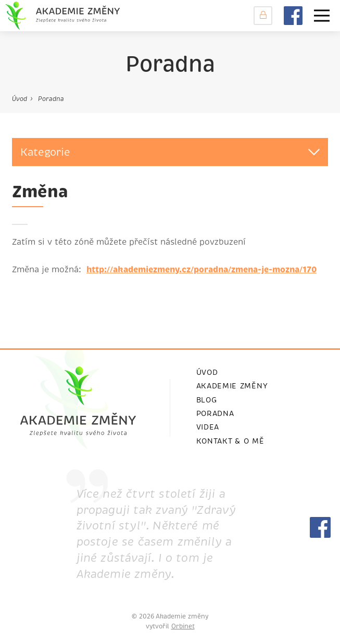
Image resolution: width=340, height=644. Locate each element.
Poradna (51, 99)
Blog (207, 400)
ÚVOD (207, 372)
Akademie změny (232, 386)
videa (208, 427)
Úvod (20, 99)
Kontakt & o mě (230, 441)
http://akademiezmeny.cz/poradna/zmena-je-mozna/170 (202, 269)
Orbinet (183, 626)
